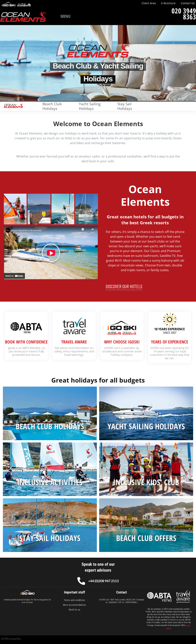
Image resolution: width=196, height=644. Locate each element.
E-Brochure (168, 3)
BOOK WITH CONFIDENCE (41, 341)
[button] (51, 253)
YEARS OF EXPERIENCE (155, 341)
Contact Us (188, 3)
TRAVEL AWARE (79, 341)
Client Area (149, 3)
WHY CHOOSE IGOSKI (117, 341)
